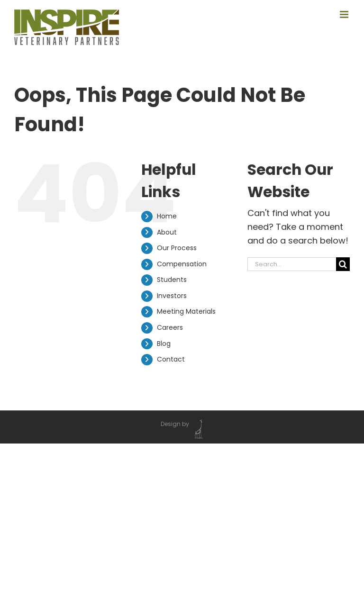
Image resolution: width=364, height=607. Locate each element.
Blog (164, 344)
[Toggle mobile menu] (345, 14)
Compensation (182, 264)
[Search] (343, 264)
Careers (170, 327)
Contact (171, 359)
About (167, 232)
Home (167, 216)
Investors (172, 296)
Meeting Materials (186, 311)
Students (172, 280)
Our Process (177, 248)
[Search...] (292, 264)
